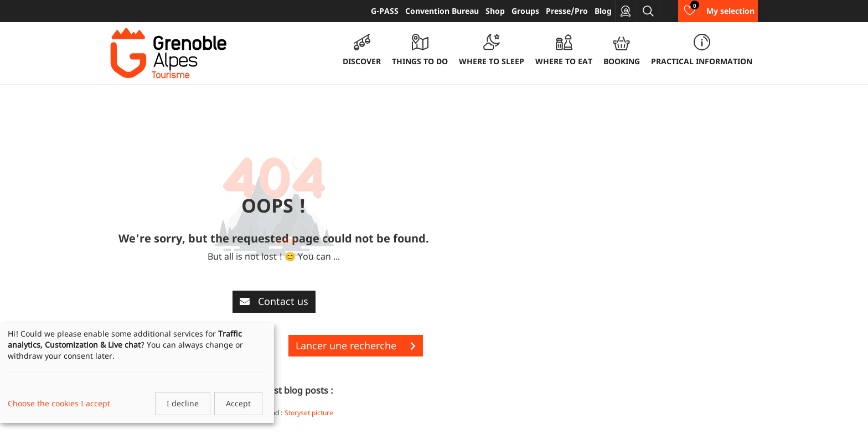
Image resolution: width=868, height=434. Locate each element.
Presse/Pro (567, 11)
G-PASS (385, 11)
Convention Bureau (442, 11)
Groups (525, 11)
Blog (603, 11)
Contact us (274, 301)
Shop (495, 11)
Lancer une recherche (356, 345)
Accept (238, 403)
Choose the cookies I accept (59, 403)
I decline (183, 403)
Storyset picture (309, 413)
